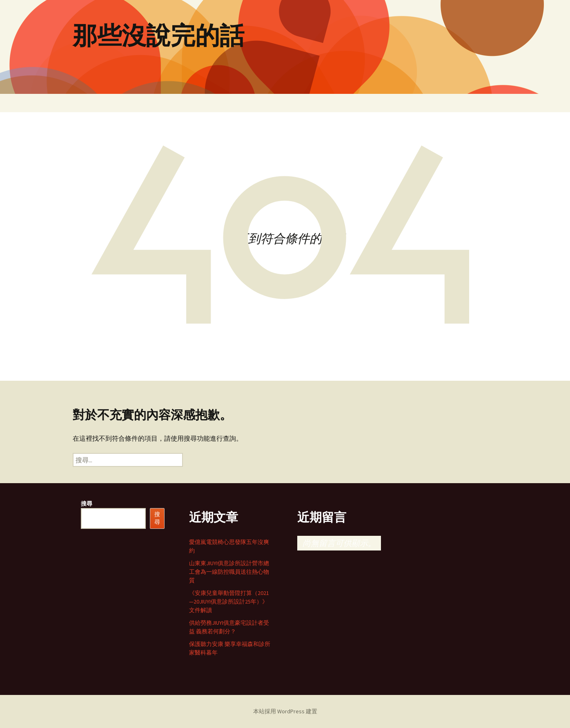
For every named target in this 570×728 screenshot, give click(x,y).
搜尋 (87, 504)
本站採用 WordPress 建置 (285, 711)
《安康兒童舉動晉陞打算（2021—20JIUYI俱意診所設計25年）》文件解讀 (229, 601)
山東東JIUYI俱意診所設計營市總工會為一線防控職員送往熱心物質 (229, 572)
